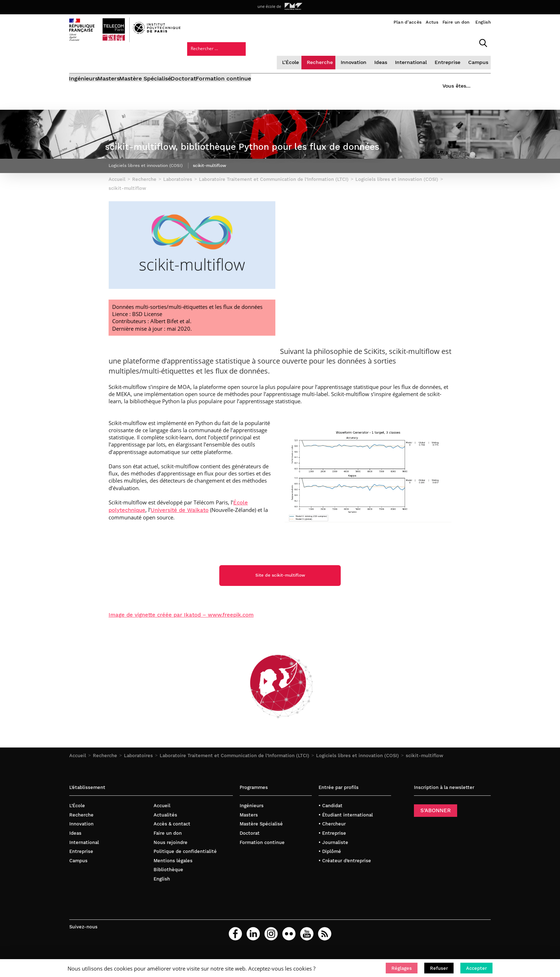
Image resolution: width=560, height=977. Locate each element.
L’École (234, 41)
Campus (417, 41)
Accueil (78, 779)
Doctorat (217, 60)
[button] (402, 968)
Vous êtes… (451, 58)
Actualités (165, 838)
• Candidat (331, 829)
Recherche (262, 41)
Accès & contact (172, 847)
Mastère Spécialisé (168, 60)
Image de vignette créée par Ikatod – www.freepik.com (181, 638)
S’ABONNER (436, 834)
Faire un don (456, 22)
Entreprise (387, 41)
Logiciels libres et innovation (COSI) (357, 779)
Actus (432, 22)
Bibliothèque (168, 893)
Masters (120, 60)
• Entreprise (332, 857)
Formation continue (268, 60)
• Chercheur (332, 847)
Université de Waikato (180, 533)
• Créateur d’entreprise (345, 884)
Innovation (295, 41)
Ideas (322, 41)
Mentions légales (173, 884)
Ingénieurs (84, 60)
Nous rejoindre (171, 866)
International (352, 41)
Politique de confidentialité (185, 875)
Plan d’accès (408, 22)
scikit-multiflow (424, 779)
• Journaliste (333, 866)
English (483, 22)
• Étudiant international (346, 838)
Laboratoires (138, 779)
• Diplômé (330, 875)
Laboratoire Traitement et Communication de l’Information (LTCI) (234, 779)
